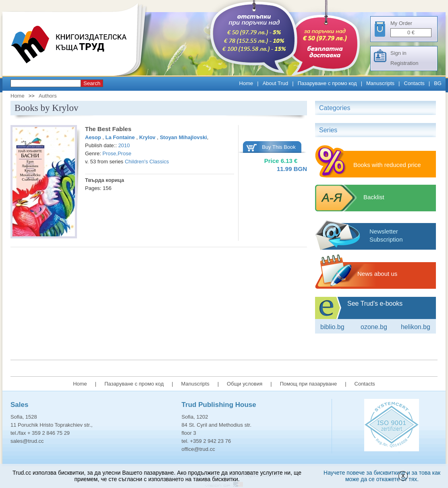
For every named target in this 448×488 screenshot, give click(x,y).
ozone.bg (374, 327)
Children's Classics (147, 162)
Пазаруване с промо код (327, 83)
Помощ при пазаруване (309, 384)
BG (438, 83)
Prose (109, 153)
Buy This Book (279, 147)
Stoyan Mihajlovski (184, 137)
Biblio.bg (332, 327)
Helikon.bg (416, 327)
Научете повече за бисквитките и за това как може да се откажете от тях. (382, 476)
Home (246, 83)
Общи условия (245, 384)
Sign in (398, 53)
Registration (404, 63)
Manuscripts (380, 83)
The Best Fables (108, 129)
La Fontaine (121, 137)
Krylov (148, 137)
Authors (48, 96)
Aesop (94, 137)
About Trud (276, 83)
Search (92, 83)
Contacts (414, 83)
